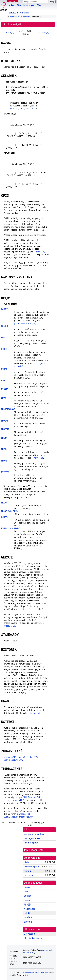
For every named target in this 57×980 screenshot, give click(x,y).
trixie (26, 862)
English (28, 896)
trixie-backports (32, 867)
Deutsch (28, 892)
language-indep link (34, 834)
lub (10, 511)
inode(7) (40, 252)
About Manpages (25, 5)
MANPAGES (13, 1)
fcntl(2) (38, 363)
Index (11, 5)
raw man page (31, 843)
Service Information (19, 13)
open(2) (23, 757)
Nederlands (30, 909)
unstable (28, 875)
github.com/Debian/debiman (36, 973)
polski (27, 913)
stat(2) (33, 757)
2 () (30, 934)
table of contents (34, 850)
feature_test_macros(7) (23, 109)
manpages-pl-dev (23, 16)
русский (28, 922)
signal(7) (19, 366)
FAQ (39, 5)
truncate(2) (8, 32)
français (28, 900)
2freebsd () (34, 938)
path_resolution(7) (25, 323)
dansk (27, 887)
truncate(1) (10, 757)
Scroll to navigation (13, 24)
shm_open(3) (35, 713)
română (28, 917)
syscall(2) (9, 626)
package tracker (32, 838)
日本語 (27, 905)
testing (12, 16)
